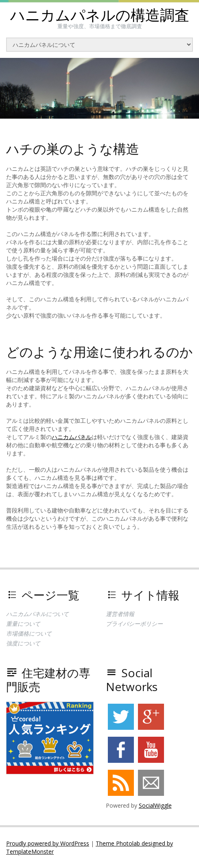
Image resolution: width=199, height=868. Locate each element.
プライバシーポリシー (134, 624)
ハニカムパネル (72, 437)
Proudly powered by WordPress (48, 843)
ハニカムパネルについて (37, 614)
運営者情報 (120, 614)
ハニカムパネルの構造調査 (100, 15)
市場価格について (29, 633)
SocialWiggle (155, 805)
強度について (23, 643)
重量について (23, 624)
